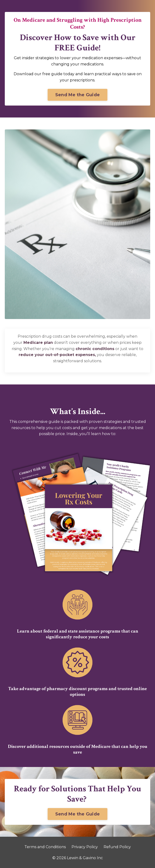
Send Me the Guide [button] (77, 95)
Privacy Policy (85, 847)
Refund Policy (117, 847)
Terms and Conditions (45, 847)
